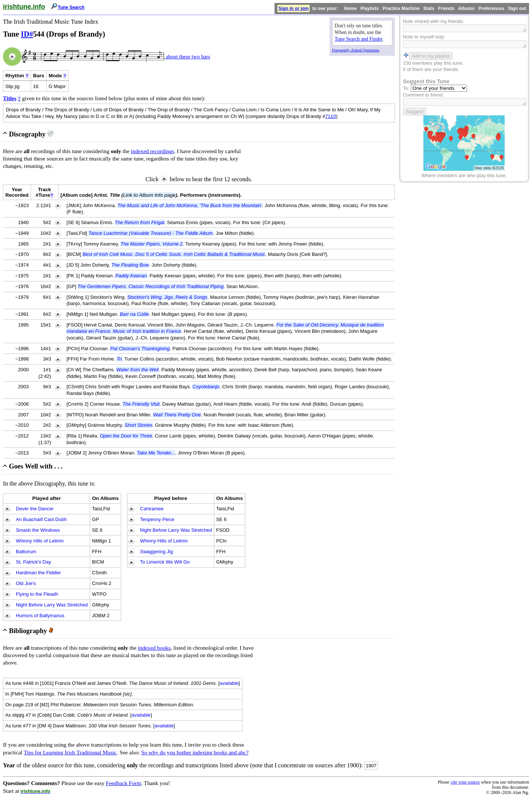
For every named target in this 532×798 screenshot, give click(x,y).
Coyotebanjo (206, 387)
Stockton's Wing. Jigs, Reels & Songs (167, 297)
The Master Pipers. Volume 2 (151, 244)
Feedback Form (123, 783)
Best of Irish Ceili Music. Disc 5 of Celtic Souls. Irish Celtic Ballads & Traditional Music (174, 254)
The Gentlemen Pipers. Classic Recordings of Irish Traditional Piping (151, 286)
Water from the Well (138, 370)
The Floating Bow (130, 265)
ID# (27, 34)
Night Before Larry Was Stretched (52, 605)
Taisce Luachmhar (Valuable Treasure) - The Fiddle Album (151, 233)
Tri (119, 359)
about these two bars (187, 57)
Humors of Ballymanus (40, 616)
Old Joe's (26, 583)
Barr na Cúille (134, 314)
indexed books (154, 648)
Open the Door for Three (126, 436)
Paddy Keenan (131, 276)
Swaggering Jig (156, 552)
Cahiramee (152, 509)
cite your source (465, 782)
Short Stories (138, 425)
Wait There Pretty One (177, 415)
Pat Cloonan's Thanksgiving (140, 349)
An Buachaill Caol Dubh (41, 519)
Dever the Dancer (35, 509)
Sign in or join (294, 9)
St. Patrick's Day (33, 562)
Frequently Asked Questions (356, 50)
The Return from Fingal (140, 222)
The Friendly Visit (141, 404)
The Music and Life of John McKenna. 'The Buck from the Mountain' (190, 205)
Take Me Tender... (156, 453)
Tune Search (71, 7)
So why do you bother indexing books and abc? (195, 752)
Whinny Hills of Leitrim (40, 541)
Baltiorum (26, 552)
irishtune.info (24, 7)
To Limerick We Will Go (165, 562)
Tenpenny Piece (157, 519)
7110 (330, 116)
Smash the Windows (38, 530)
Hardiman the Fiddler (38, 573)
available (229, 683)
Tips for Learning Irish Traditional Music (70, 752)
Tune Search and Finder (359, 39)
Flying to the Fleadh (37, 594)
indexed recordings (152, 151)
